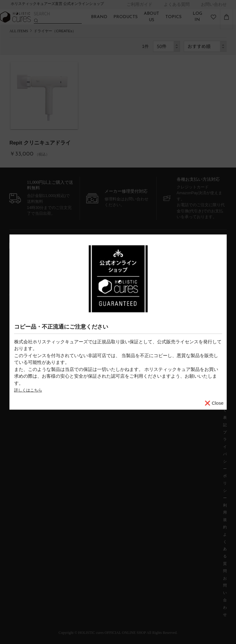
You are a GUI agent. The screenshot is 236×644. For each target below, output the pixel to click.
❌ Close (214, 403)
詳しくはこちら (30, 390)
